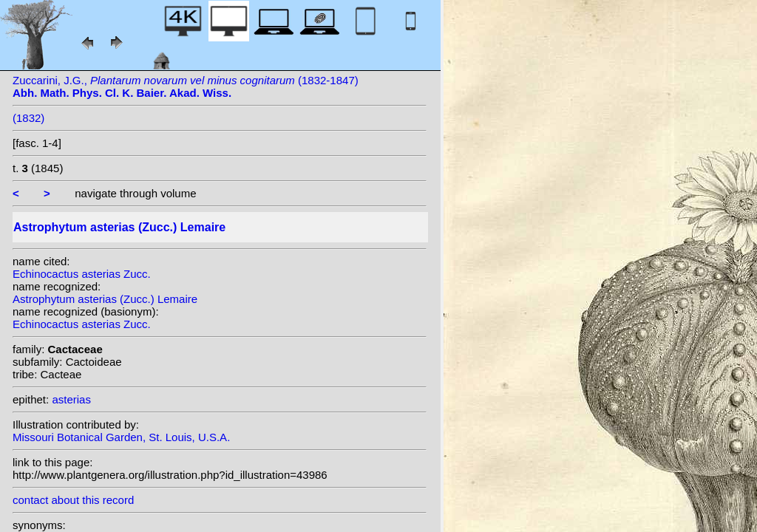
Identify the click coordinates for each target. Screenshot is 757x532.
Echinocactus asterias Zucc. (82, 274)
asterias (71, 399)
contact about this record (73, 500)
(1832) (28, 118)
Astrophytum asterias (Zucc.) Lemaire (105, 299)
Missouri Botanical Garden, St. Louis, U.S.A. (121, 437)
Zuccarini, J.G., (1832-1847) (186, 86)
